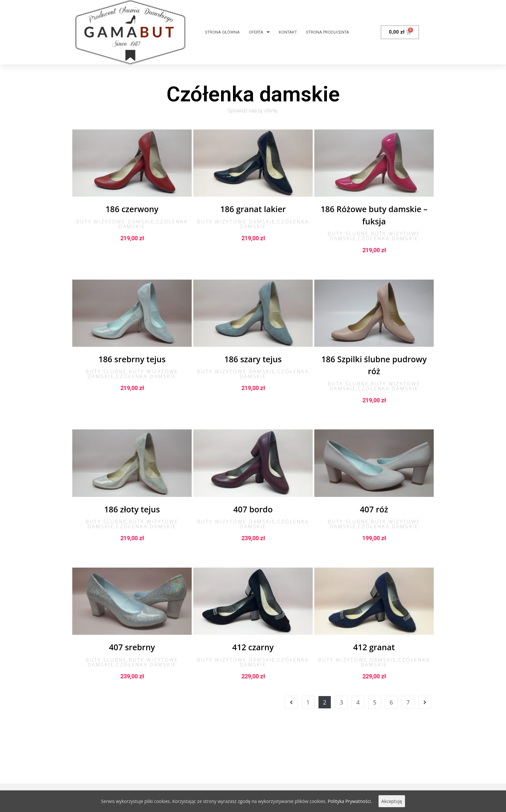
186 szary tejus (253, 359)
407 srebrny (132, 647)
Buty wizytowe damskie (115, 221)
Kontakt (288, 32)
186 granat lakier (253, 209)
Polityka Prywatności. (350, 801)
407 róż (374, 509)
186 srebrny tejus (132, 359)
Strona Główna (222, 32)
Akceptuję (392, 801)
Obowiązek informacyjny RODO (146, 758)
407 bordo (253, 509)
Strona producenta (328, 32)
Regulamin (88, 758)
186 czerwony (132, 209)
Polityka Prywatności (215, 758)
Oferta (259, 32)
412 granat (374, 647)
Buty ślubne (348, 233)
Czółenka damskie (388, 238)
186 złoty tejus (132, 509)
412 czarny (253, 647)
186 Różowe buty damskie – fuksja (374, 215)
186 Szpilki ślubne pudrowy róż (374, 365)
